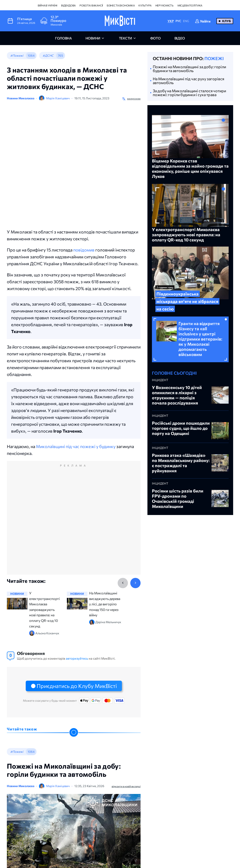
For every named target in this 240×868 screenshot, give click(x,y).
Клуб (226, 21)
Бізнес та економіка (121, 5)
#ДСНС (48, 55)
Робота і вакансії (91, 5)
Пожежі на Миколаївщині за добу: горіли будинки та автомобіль (189, 69)
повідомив (84, 250)
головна (63, 38)
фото (155, 38)
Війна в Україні (47, 5)
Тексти (125, 38)
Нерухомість (164, 5)
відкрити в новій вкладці (126, 786)
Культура (145, 5)
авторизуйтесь (77, 658)
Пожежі (214, 58)
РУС (178, 21)
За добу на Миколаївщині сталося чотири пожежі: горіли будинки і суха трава (189, 93)
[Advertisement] (74, 522)
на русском (134, 98)
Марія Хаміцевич (58, 98)
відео (180, 38)
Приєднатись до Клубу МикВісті (77, 686)
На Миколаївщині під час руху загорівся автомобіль (188, 81)
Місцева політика (190, 5)
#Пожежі (17, 55)
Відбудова (68, 5)
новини (93, 38)
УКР (171, 21)
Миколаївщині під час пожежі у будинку (76, 446)
